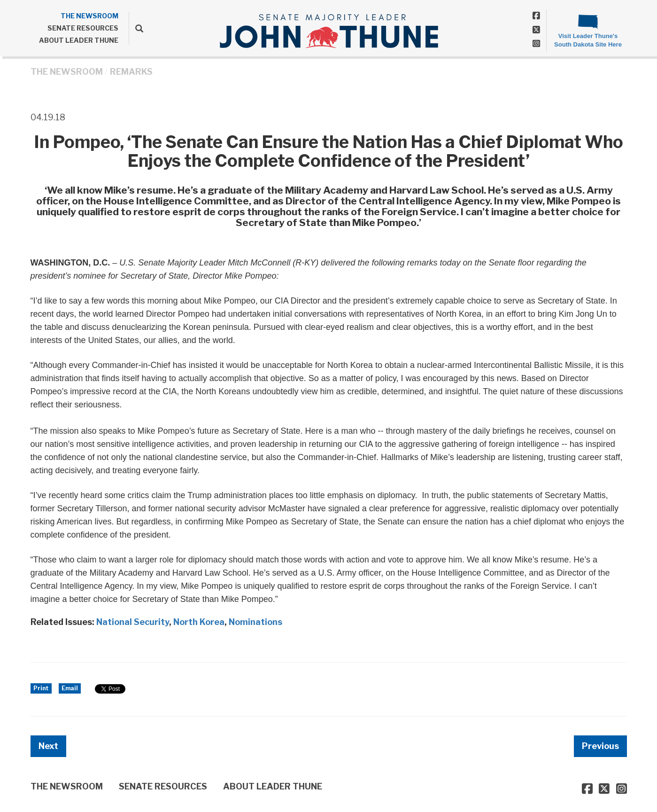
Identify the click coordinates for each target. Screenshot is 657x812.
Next (48, 746)
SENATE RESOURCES (83, 28)
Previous (600, 746)
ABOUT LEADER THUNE (79, 40)
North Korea (199, 622)
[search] (136, 28)
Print (41, 688)
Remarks (131, 72)
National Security (133, 622)
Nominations (255, 622)
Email (70, 688)
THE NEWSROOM (89, 16)
